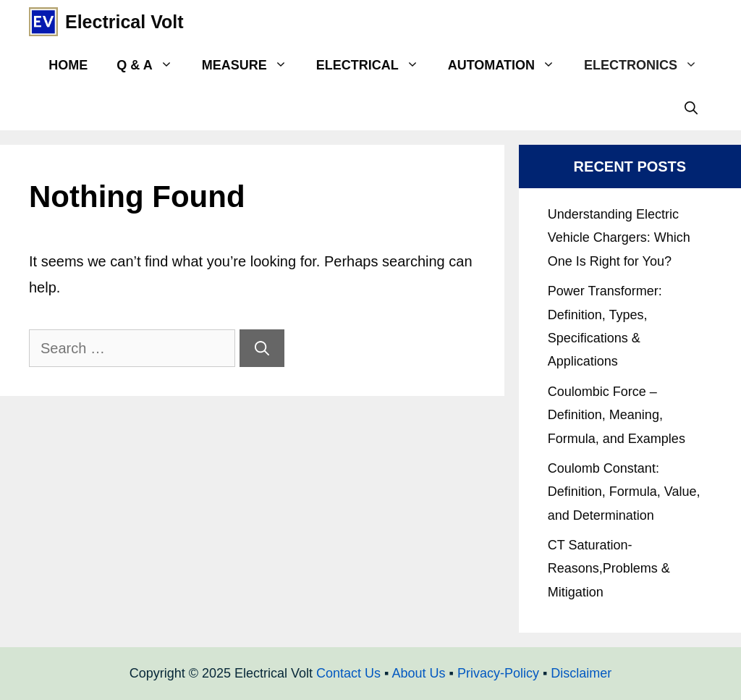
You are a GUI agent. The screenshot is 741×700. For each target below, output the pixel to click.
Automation (509, 65)
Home (68, 65)
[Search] (262, 348)
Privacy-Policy (498, 673)
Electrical (375, 65)
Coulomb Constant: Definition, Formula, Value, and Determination (624, 492)
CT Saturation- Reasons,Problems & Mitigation (609, 569)
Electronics (648, 65)
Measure (252, 65)
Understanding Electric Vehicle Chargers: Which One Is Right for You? (619, 238)
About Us (418, 673)
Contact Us (348, 673)
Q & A (152, 65)
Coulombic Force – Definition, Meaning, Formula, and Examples (617, 415)
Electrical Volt (124, 22)
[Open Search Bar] (691, 109)
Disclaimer (581, 673)
